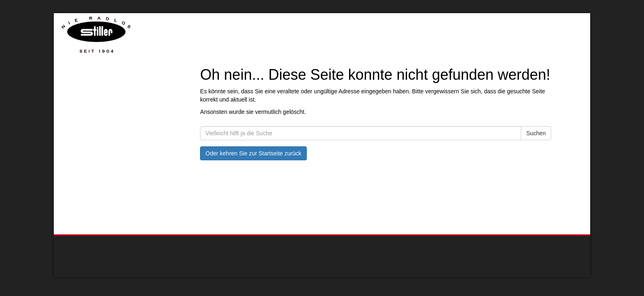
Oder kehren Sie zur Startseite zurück (253, 153)
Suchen (536, 133)
